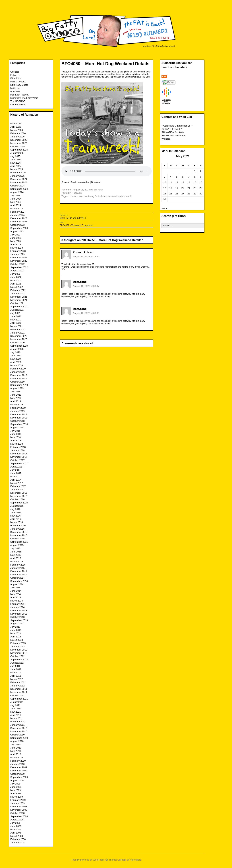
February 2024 (18, 212)
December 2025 (19, 140)
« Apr (164, 208)
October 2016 (17, 499)
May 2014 (15, 594)
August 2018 (17, 427)
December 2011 (19, 689)
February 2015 (18, 565)
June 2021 (16, 316)
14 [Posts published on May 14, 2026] (189, 182)
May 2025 (15, 163)
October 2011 (17, 695)
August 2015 (17, 545)
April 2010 (16, 754)
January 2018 (17, 450)
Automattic (135, 860)
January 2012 (17, 686)
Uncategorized (18, 104)
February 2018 (18, 447)
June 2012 (16, 669)
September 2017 (19, 463)
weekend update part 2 (119, 196)
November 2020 (19, 339)
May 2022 (15, 280)
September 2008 (19, 816)
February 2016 (18, 526)
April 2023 (16, 244)
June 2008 (16, 826)
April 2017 (16, 480)
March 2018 (17, 444)
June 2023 (16, 238)
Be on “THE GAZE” (172, 129)
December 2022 (19, 258)
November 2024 (19, 182)
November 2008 (19, 810)
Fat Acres (15, 75)
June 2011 (16, 709)
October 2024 (17, 186)
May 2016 (15, 516)
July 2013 (15, 627)
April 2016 (16, 519)
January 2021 (17, 333)
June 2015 (16, 552)
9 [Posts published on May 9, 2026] (201, 177)
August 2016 (17, 506)
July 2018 (15, 431)
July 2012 (15, 666)
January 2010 (17, 764)
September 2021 (19, 307)
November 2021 (19, 300)
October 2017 (17, 460)
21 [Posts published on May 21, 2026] (189, 188)
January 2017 (17, 490)
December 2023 (19, 218)
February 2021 (18, 329)
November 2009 (19, 771)
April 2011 (16, 715)
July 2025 (15, 156)
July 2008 (15, 823)
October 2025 (17, 146)
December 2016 (19, 493)
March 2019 (17, 405)
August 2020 (17, 349)
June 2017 (16, 473)
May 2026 (15, 124)
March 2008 (17, 836)
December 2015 (19, 532)
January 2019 (17, 411)
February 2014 (18, 604)
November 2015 (19, 535)
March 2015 (17, 561)
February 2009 (18, 800)
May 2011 (15, 712)
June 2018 (16, 434)
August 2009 (17, 780)
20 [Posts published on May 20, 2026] (183, 188)
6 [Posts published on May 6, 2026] (183, 177)
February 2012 (18, 682)
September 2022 (19, 267)
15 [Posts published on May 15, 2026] (195, 182)
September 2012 (19, 659)
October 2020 (17, 342)
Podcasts (77, 193)
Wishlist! (166, 139)
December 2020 (19, 336)
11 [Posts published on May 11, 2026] (171, 182)
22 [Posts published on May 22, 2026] (195, 188)
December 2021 (19, 297)
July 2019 (15, 392)
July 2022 (15, 274)
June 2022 (16, 277)
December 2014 (19, 571)
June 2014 (16, 591)
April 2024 (16, 205)
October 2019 (17, 382)
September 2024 (19, 189)
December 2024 (19, 179)
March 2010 (17, 758)
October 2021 (17, 303)
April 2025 (16, 166)
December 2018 (19, 414)
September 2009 (19, 777)
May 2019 (15, 398)
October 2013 (17, 617)
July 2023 (15, 235)
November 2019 (19, 378)
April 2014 (16, 597)
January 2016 (17, 529)
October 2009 (17, 774)
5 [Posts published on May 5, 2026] (177, 177)
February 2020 (18, 369)
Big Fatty (98, 190)
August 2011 (17, 702)
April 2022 (16, 284)
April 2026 (16, 127)
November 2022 (19, 261)
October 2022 (17, 264)
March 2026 (17, 130)
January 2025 (17, 176)
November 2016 (19, 496)
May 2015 (15, 555)
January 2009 (17, 803)
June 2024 (16, 199)
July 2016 (15, 509)
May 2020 (15, 359)
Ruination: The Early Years (24, 98)
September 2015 (19, 542)
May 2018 (15, 437)
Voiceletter (101, 196)
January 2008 (17, 842)
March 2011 (17, 718)
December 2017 (19, 454)
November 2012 (19, 653)
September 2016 (19, 503)
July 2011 (15, 705)
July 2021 (15, 313)
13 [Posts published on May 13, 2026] (183, 182)
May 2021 (15, 320)
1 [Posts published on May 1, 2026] (195, 171)
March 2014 (17, 601)
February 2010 (18, 761)
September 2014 (19, 581)
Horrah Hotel (76, 196)
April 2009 (16, 793)
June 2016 (16, 512)
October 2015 (17, 539)
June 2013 (16, 630)
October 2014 (17, 578)
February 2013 (18, 643)
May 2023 (15, 241)
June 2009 (16, 787)
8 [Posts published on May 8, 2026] (195, 177)
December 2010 (19, 728)
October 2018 (17, 421)
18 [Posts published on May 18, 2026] (171, 188)
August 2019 (17, 388)
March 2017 (17, 483)
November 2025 (19, 143)
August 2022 (17, 271)
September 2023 (19, 228)
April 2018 (16, 441)
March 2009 (17, 797)
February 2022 (18, 290)
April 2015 (16, 558)
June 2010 (16, 748)
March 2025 (17, 169)
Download (96, 182)
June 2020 (16, 356)
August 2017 (17, 467)
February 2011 (18, 722)
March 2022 (17, 287)
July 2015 (15, 548)
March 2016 (17, 522)
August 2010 (17, 741)
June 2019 (16, 395)
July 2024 (15, 195)
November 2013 (19, 614)
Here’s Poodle (18, 82)
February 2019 (18, 408)
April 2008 (16, 833)
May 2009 (15, 790)
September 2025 (19, 150)
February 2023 (18, 251)
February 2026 (18, 133)
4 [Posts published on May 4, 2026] (171, 177)
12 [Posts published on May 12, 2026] (177, 182)
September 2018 (19, 424)
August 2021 (17, 310)
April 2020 (16, 362)
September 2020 (19, 346)
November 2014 (19, 575)
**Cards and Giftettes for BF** (177, 126)
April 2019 (16, 401)
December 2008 (19, 807)
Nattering (89, 196)
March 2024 (17, 209)
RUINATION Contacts (173, 132)
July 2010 (15, 744)
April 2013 (16, 637)
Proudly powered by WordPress (88, 860)
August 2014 (17, 584)
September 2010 (19, 738)
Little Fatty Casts (19, 85)
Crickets (15, 72)
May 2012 (15, 673)
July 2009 (15, 784)
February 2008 (18, 839)
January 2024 (17, 215)
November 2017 (19, 457)
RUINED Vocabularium (173, 136)
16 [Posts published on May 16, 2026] (201, 182)
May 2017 (15, 476)
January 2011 (17, 725)
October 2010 (17, 735)
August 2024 (17, 192)
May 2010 (15, 751)
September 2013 (19, 620)
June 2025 (16, 159)
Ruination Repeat (19, 95)
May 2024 (15, 202)
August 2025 (17, 153)
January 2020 (17, 372)
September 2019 (19, 385)
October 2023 (17, 225)
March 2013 (17, 640)
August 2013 (17, 624)
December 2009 (19, 767)
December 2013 (19, 610)
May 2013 (15, 633)
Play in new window (80, 182)
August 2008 (17, 820)
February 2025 (18, 173)
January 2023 (17, 254)
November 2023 (19, 222)
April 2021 (16, 323)
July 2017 (15, 470)
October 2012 (17, 656)
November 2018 (19, 418)
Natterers (15, 88)
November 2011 (19, 692)
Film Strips (16, 78)
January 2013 (17, 646)
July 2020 (15, 352)
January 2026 (17, 137)
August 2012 (17, 663)
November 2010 (19, 731)
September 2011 (19, 699)
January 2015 (17, 568)
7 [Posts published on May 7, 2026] (189, 177)
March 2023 (17, 248)
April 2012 (16, 676)
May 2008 (15, 829)
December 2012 (19, 650)
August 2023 (17, 231)
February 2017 (18, 486)
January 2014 (17, 607)
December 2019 (19, 375)
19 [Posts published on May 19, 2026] (177, 188)
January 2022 (17, 293)
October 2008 (17, 813)
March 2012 (17, 679)
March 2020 (17, 365)
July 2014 (15, 588)
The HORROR (18, 101)
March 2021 (17, 326)
